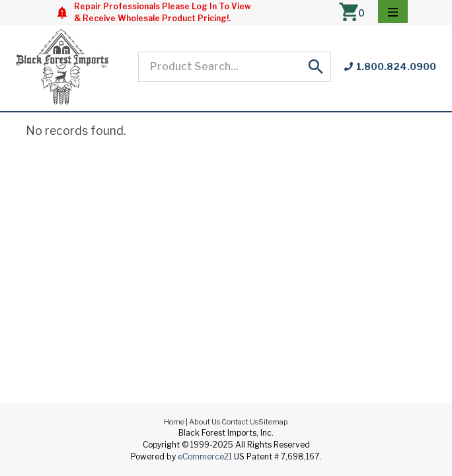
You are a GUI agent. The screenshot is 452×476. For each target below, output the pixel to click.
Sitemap (273, 422)
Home (174, 422)
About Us (205, 422)
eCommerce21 (205, 456)
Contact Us (240, 422)
